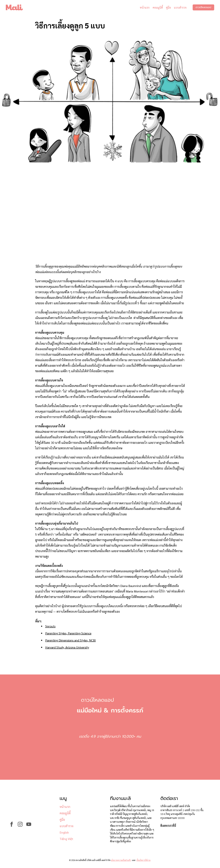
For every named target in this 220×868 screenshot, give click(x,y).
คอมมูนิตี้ (157, 8)
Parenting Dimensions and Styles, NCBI (71, 640)
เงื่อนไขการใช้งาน (143, 860)
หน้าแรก (144, 8)
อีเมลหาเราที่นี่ (168, 825)
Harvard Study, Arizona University (67, 647)
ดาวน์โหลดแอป (203, 8)
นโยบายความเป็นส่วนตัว (121, 860)
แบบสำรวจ (180, 8)
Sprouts (50, 626)
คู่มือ (168, 8)
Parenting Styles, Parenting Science (68, 633)
